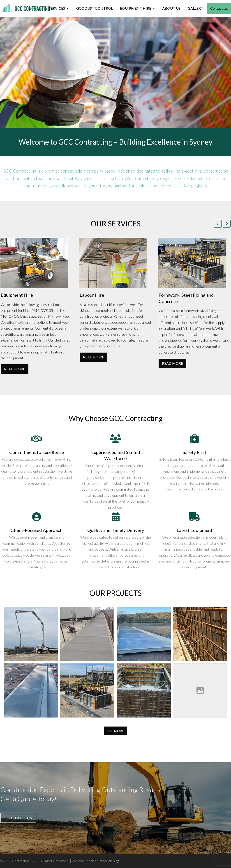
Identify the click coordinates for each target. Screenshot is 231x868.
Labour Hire (92, 295)
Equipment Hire (17, 295)
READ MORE (15, 369)
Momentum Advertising (102, 861)
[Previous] (218, 224)
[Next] (227, 224)
